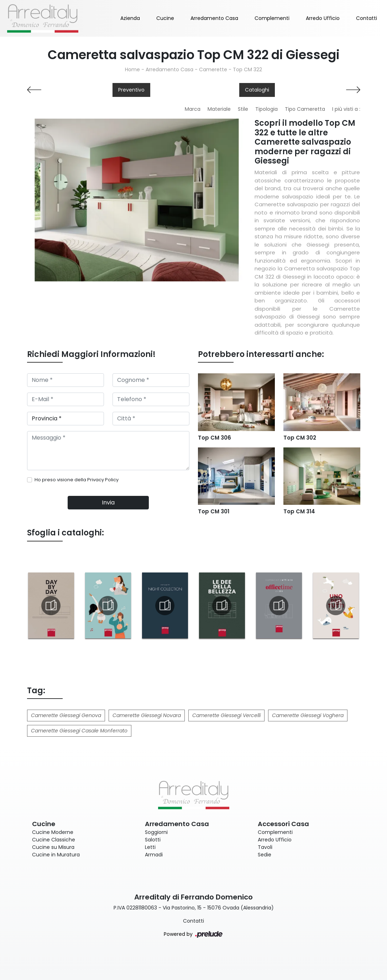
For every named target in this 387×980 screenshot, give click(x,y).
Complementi (272, 18)
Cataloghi (257, 90)
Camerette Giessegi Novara (147, 715)
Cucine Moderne (53, 832)
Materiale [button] (219, 109)
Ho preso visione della (77, 480)
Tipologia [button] (266, 109)
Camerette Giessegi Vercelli (226, 715)
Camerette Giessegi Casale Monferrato (79, 731)
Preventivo (131, 90)
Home (132, 69)
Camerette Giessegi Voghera (308, 715)
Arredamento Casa (214, 18)
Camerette (213, 69)
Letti (150, 847)
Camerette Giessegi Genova (66, 715)
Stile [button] (243, 109)
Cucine (165, 18)
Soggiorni (156, 832)
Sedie (265, 855)
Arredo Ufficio (323, 18)
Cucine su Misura (53, 847)
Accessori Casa (283, 824)
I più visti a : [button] (346, 109)
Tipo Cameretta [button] (305, 109)
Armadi (154, 855)
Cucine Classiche (54, 840)
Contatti (367, 18)
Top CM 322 (247, 69)
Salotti (153, 840)
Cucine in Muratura (56, 855)
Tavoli (265, 847)
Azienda (130, 18)
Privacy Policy (103, 480)
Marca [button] (193, 109)
